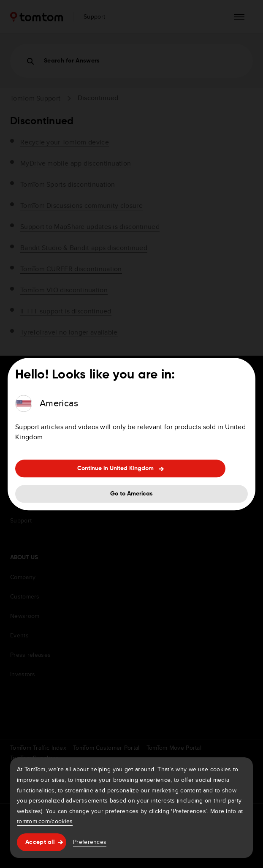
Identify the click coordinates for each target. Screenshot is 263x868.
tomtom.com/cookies (45, 821)
